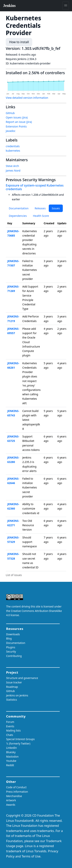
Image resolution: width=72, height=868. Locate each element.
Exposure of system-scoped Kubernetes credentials (35, 187)
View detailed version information (27, 98)
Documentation (19, 208)
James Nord (13, 171)
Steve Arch (12, 166)
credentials (13, 146)
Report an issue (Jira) (19, 122)
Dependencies (18, 216)
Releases (40, 208)
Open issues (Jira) (17, 117)
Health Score (41, 216)
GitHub (10, 113)
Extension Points (16, 126)
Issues (56, 208)
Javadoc (11, 131)
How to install (19, 42)
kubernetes (13, 151)
